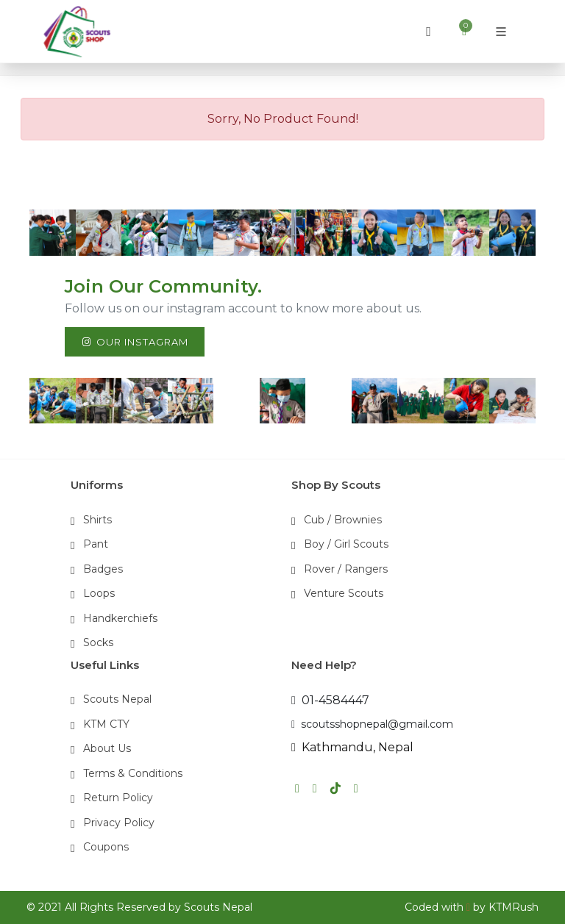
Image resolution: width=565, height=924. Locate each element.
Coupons (106, 847)
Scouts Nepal (117, 699)
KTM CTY (106, 724)
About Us (107, 748)
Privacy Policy (119, 823)
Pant (96, 544)
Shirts (97, 520)
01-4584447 (330, 700)
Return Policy (118, 798)
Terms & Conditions (133, 773)
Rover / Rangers (346, 569)
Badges (103, 569)
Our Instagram (135, 342)
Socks (98, 642)
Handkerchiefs (120, 618)
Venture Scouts (344, 593)
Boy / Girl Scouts (346, 544)
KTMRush (514, 907)
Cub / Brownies (343, 520)
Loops (99, 593)
